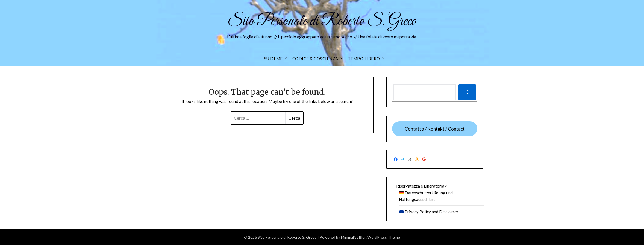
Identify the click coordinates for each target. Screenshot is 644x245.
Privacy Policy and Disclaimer (429, 212)
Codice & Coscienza (315, 59)
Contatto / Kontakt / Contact (435, 129)
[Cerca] (467, 92)
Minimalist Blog (354, 237)
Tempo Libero (364, 59)
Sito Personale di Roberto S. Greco (322, 21)
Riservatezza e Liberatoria (420, 186)
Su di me (274, 59)
